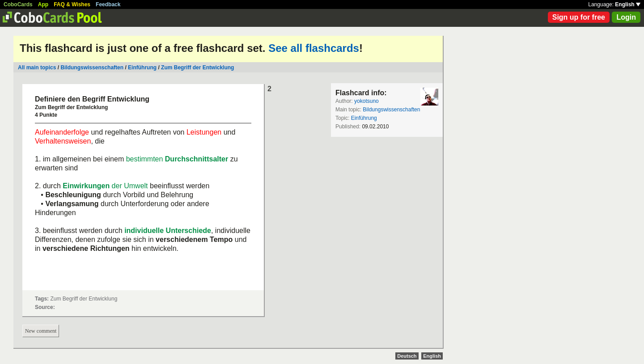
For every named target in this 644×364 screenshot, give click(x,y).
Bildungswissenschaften (92, 68)
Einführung (142, 68)
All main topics (37, 68)
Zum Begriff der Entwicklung (197, 68)
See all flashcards (314, 48)
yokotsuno (366, 101)
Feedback (108, 4)
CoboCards (18, 4)
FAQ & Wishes (72, 4)
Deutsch (407, 356)
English (628, 4)
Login (626, 17)
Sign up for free (579, 17)
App (43, 4)
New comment (41, 331)
